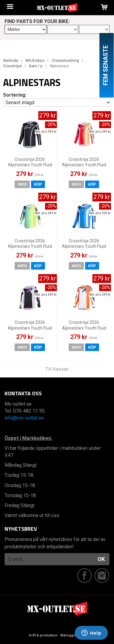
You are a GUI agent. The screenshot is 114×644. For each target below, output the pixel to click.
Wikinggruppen (73, 635)
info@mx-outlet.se (24, 418)
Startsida (11, 61)
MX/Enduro (35, 61)
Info (22, 184)
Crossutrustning (65, 61)
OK (101, 559)
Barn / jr (36, 66)
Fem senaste (105, 65)
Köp (38, 184)
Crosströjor (12, 66)
